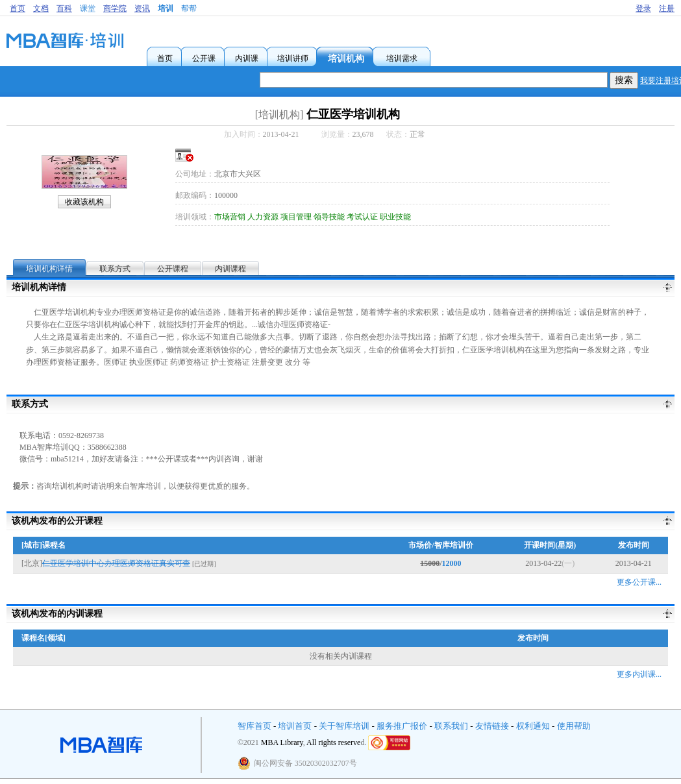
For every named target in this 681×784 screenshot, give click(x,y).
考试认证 (362, 217)
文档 (41, 8)
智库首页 (254, 726)
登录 (643, 8)
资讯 (142, 8)
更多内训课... (639, 674)
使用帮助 (574, 726)
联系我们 (451, 726)
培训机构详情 (49, 269)
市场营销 (230, 217)
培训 (166, 8)
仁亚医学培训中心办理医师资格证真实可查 (116, 563)
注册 (667, 8)
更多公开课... (639, 582)
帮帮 (189, 8)
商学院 (115, 8)
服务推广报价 (402, 726)
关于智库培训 (344, 726)
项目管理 (296, 217)
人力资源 (263, 217)
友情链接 (492, 726)
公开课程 (173, 269)
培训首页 (295, 726)
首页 (18, 8)
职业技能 (395, 217)
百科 (64, 8)
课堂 (88, 8)
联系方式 (115, 269)
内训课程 (230, 269)
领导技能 (329, 217)
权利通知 (533, 726)
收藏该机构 (84, 202)
